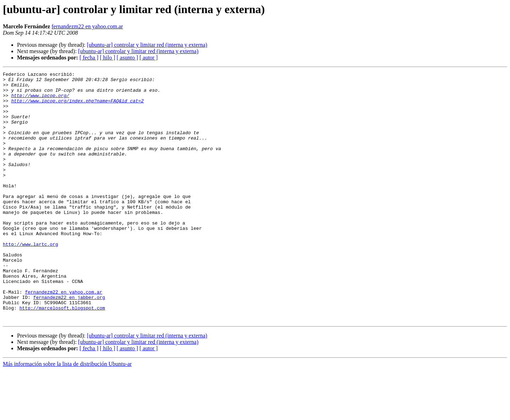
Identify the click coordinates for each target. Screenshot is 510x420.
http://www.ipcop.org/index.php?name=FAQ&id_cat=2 (77, 107)
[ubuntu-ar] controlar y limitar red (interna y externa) (147, 45)
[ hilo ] (108, 58)
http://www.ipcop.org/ (40, 101)
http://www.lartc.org (30, 279)
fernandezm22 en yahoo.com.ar (87, 26)
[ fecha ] (89, 58)
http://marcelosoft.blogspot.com (62, 356)
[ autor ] (149, 58)
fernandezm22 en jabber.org (69, 343)
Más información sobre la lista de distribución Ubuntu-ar (67, 414)
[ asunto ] (127, 58)
